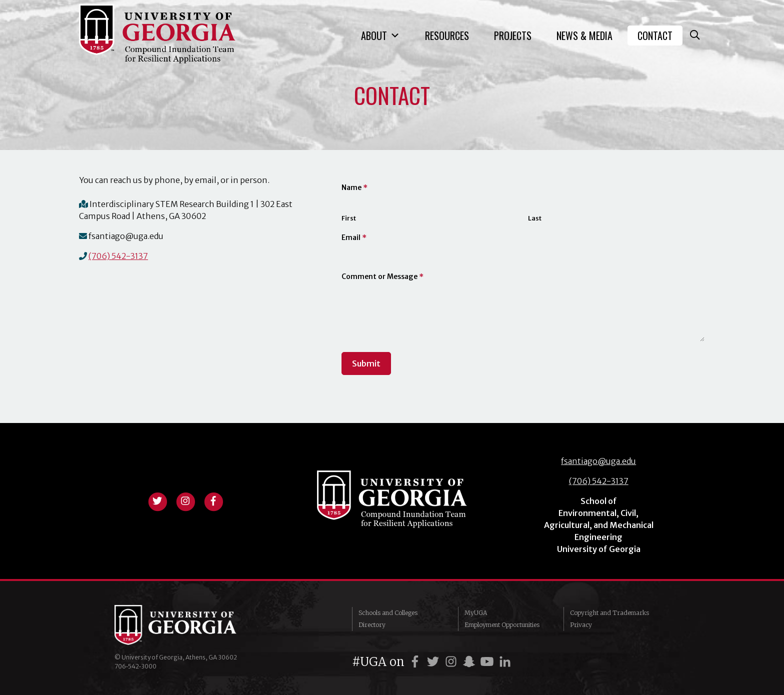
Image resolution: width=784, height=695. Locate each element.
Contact (655, 35)
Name (354, 187)
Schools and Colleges (388, 613)
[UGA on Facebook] (416, 662)
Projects (513, 35)
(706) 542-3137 (118, 256)
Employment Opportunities (502, 625)
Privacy (581, 625)
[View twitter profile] (157, 500)
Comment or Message (382, 276)
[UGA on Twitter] (434, 662)
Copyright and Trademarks (609, 613)
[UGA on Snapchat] (470, 662)
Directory (372, 625)
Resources (447, 35)
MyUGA (476, 613)
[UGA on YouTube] (488, 662)
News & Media (584, 35)
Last (535, 218)
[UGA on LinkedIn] (505, 662)
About (380, 35)
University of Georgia (189, 625)
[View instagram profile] (185, 500)
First (349, 218)
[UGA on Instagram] (452, 662)
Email (354, 237)
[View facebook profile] (213, 500)
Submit (366, 363)
